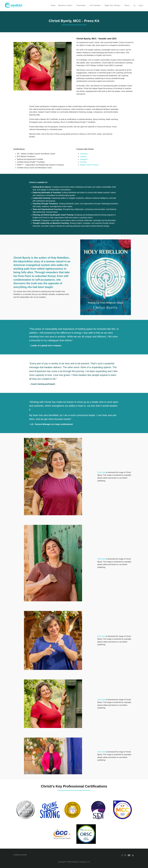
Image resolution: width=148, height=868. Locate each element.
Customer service (20, 855)
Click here (101, 472)
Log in (141, 5)
